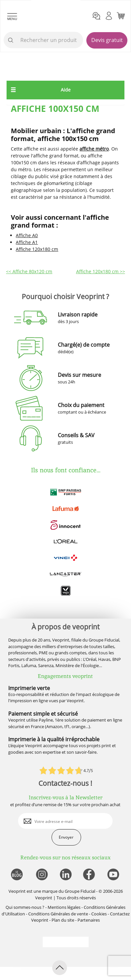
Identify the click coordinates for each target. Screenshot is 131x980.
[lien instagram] (41, 875)
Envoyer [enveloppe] (66, 837)
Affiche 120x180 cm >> (101, 271)
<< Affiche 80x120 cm (29, 271)
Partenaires (89, 920)
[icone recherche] (11, 40)
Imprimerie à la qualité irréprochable (54, 739)
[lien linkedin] (65, 875)
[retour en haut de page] (60, 968)
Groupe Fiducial (80, 891)
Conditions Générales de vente (58, 914)
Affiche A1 (27, 242)
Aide (66, 90)
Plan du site (63, 920)
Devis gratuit (107, 40)
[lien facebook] (90, 875)
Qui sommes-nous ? (25, 907)
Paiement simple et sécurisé (43, 714)
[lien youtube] (114, 875)
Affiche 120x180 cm (37, 249)
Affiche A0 (27, 235)
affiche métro (94, 149)
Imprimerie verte (29, 688)
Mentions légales (64, 907)
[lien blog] (17, 875)
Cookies (99, 914)
